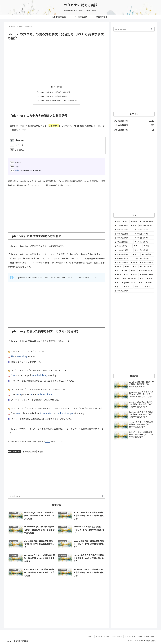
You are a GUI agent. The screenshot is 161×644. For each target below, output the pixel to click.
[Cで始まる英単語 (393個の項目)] (122, 226)
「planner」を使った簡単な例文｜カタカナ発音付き (56, 100)
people (70, 413)
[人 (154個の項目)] (138, 246)
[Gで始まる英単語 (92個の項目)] (144, 258)
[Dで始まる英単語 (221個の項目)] (144, 230)
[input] (56, 496)
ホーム (91, 636)
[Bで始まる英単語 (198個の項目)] (144, 238)
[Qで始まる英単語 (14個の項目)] (129, 283)
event (18, 413)
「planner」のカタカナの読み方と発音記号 (53, 92)
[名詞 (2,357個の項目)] (117, 222)
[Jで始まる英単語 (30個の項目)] (146, 270)
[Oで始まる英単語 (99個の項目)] (124, 258)
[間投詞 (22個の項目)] (134, 275)
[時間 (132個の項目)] (149, 246)
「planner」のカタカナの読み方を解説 (51, 96)
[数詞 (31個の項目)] (134, 270)
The (13, 375)
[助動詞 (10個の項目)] (150, 283)
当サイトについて (103, 636)
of (65, 413)
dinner (49, 394)
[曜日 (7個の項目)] (139, 287)
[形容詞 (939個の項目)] (134, 222)
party (18, 394)
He (13, 356)
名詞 (40, 452)
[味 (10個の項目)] (118, 287)
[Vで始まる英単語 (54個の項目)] (146, 266)
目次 (53, 86)
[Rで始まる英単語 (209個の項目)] (124, 238)
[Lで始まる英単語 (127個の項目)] (124, 250)
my (46, 375)
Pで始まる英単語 (29, 452)
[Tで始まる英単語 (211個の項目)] (144, 234)
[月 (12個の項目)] (141, 283)
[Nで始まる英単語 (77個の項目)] (121, 262)
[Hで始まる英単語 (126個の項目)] (123, 254)
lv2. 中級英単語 (14, 452)
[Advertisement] (56, 61)
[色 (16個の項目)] (117, 283)
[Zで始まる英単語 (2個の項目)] (134, 291)
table (40, 394)
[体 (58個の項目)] (135, 266)
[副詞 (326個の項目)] (134, 226)
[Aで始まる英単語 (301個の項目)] (146, 226)
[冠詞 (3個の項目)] (149, 287)
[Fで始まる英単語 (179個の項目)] (124, 242)
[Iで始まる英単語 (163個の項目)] (123, 246)
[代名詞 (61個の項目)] (118, 266)
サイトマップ (130, 636)
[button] (102, 496)
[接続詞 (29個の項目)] (118, 275)
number (60, 413)
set (31, 394)
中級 (17, 170)
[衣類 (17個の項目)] (150, 279)
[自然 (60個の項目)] (127, 266)
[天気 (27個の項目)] (126, 275)
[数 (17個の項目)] (142, 279)
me (33, 375)
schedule (40, 375)
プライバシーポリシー (146, 636)
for (44, 394)
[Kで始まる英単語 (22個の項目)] (147, 275)
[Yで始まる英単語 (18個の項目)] (130, 279)
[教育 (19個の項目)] (118, 279)
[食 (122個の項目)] (136, 254)
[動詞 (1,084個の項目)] (125, 222)
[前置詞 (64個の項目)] (134, 262)
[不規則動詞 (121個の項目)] (147, 254)
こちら (48, 441)
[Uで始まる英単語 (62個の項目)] (147, 262)
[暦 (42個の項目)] (117, 270)
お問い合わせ (117, 636)
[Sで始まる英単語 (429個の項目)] (147, 222)
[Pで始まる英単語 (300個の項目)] (124, 230)
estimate (47, 413)
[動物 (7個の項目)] (128, 287)
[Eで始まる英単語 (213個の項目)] (124, 234)
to (41, 413)
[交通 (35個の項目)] (125, 270)
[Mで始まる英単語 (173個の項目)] (144, 242)
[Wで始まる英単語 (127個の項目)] (144, 250)
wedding (22, 356)
